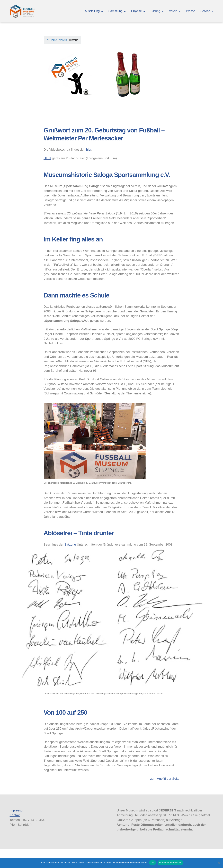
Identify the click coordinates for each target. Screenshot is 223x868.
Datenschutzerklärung (170, 863)
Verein (173, 11)
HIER (47, 158)
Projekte (136, 11)
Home (52, 40)
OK (152, 863)
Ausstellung (92, 11)
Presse (190, 11)
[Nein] (219, 863)
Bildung (155, 11)
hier (89, 150)
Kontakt (15, 815)
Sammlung (115, 11)
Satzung (70, 544)
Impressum (17, 810)
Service (205, 11)
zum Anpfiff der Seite (165, 779)
